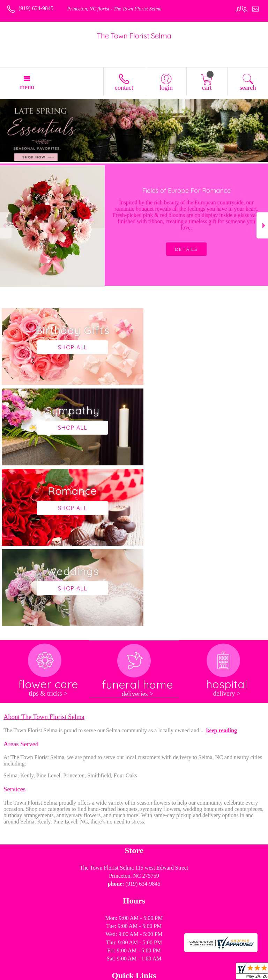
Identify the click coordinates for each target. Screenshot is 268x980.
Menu (27, 87)
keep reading (222, 570)
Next (262, 226)
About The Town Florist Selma (44, 556)
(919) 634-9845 (36, 8)
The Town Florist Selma (134, 36)
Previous (6, 226)
